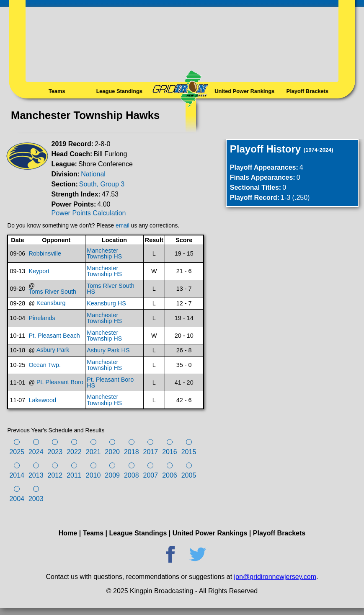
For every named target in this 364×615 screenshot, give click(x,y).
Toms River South (52, 292)
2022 (74, 452)
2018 (132, 452)
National (93, 174)
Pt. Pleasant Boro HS (110, 383)
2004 (17, 499)
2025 (17, 452)
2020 (112, 452)
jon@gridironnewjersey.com (275, 577)
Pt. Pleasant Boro (60, 382)
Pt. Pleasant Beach (54, 336)
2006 (170, 475)
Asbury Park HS (108, 350)
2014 (17, 475)
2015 (189, 452)
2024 (36, 452)
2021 (93, 452)
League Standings (119, 91)
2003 (36, 499)
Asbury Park (53, 350)
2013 (36, 475)
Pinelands (42, 318)
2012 (55, 475)
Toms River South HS (111, 289)
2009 (112, 475)
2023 (55, 452)
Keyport (39, 271)
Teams (57, 91)
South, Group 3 (102, 184)
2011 (74, 475)
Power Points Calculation (89, 213)
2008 (132, 475)
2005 (189, 475)
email (123, 226)
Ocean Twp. (45, 365)
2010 (93, 475)
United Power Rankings (245, 91)
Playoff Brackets (307, 91)
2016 (170, 452)
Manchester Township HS (104, 254)
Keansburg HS (106, 303)
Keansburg (51, 303)
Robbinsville (45, 253)
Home (68, 533)
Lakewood (42, 400)
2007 (151, 475)
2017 (151, 452)
